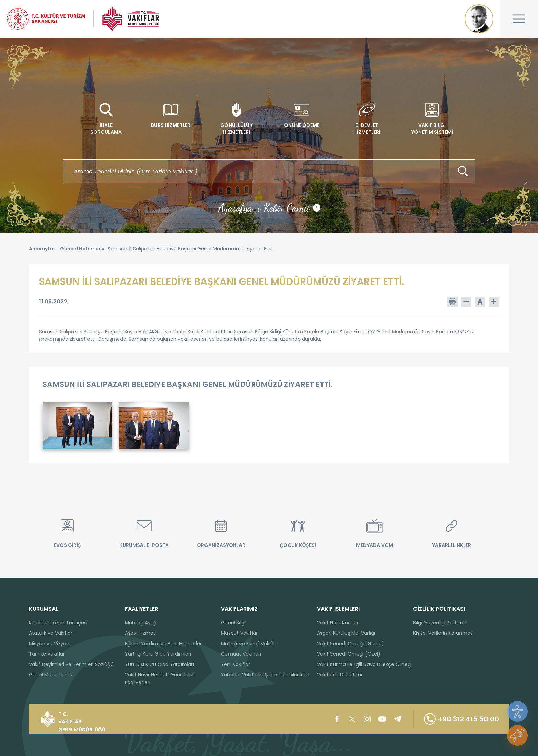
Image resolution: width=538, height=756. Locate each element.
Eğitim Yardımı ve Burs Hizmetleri (164, 644)
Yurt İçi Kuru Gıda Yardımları (158, 654)
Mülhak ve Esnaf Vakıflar (250, 644)
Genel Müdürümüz (51, 675)
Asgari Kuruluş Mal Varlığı (346, 633)
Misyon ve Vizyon (49, 644)
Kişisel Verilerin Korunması (443, 633)
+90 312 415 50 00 (461, 719)
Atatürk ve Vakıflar (51, 633)
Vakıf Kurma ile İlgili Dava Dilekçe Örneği (364, 664)
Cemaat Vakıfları (241, 654)
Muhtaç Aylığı (141, 623)
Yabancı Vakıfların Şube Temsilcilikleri (265, 675)
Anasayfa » (43, 249)
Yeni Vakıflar (236, 664)
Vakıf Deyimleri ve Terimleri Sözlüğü (71, 664)
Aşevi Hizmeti (141, 633)
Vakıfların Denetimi (340, 675)
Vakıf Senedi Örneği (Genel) (350, 644)
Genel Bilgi (233, 623)
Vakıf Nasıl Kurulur (338, 623)
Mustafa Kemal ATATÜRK (479, 19)
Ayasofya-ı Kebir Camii (269, 208)
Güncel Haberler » (82, 249)
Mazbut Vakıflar (239, 633)
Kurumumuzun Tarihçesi (58, 623)
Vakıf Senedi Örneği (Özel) (349, 654)
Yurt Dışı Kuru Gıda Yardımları (159, 664)
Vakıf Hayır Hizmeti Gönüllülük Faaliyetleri (160, 679)
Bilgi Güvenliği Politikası (440, 623)
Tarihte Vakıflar (47, 654)
